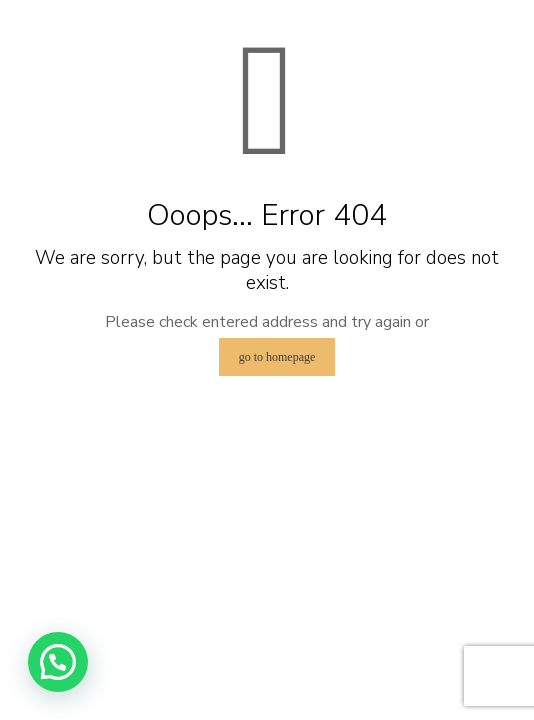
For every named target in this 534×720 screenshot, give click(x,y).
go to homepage (277, 357)
